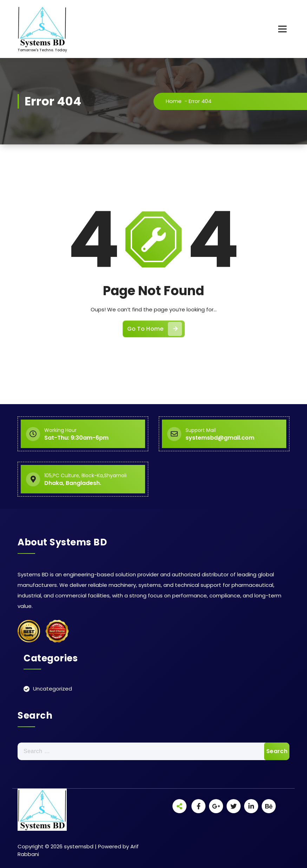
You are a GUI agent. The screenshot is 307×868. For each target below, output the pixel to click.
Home (174, 101)
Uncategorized (53, 689)
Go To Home (155, 329)
